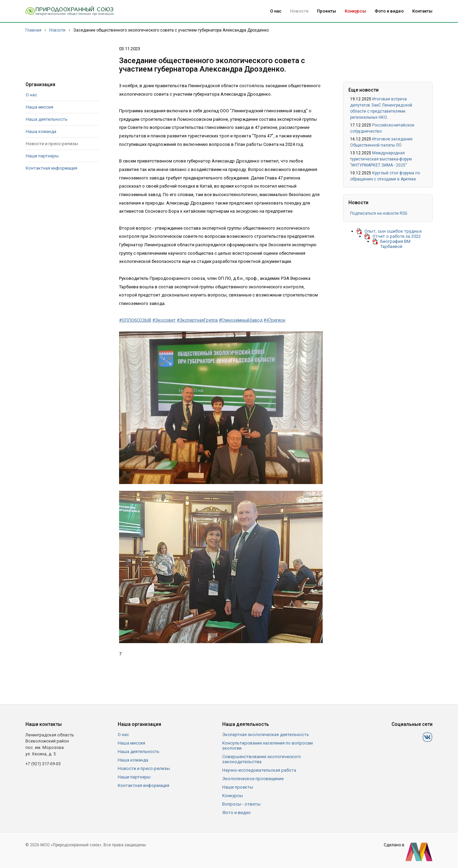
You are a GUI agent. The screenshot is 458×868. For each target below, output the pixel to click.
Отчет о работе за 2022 (397, 236)
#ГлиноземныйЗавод (241, 320)
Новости (299, 11)
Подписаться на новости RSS (379, 213)
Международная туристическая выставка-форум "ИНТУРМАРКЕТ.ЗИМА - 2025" (381, 159)
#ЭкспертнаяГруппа (197, 320)
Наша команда (41, 131)
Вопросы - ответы (241, 804)
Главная (33, 30)
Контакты (422, 11)
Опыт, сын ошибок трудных (393, 231)
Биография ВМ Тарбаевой (395, 244)
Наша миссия (40, 107)
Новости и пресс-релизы (52, 144)
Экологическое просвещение (253, 779)
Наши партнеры (42, 156)
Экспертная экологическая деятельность (266, 735)
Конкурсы (355, 11)
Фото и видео (389, 11)
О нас (276, 11)
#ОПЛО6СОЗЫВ (135, 320)
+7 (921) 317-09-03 (43, 764)
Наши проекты (238, 787)
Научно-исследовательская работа (259, 770)
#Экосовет (164, 320)
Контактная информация (52, 168)
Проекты (327, 11)
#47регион (274, 320)
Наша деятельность (47, 119)
